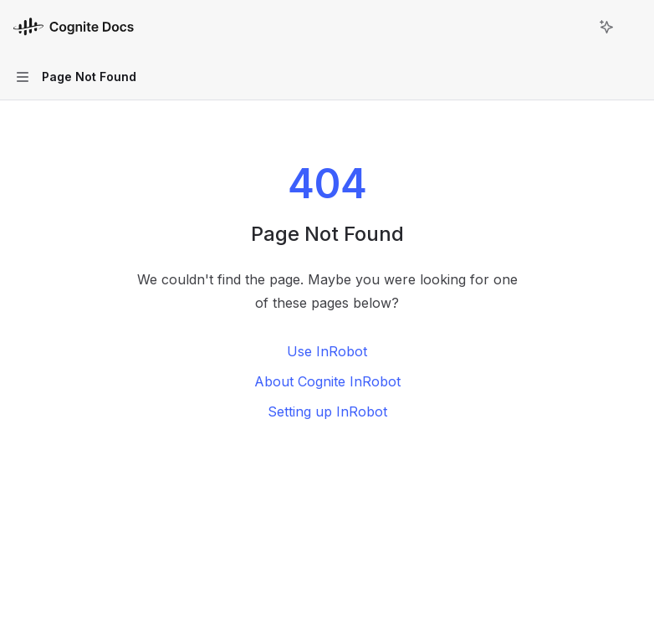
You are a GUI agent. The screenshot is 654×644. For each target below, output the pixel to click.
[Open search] (575, 27)
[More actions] (632, 27)
